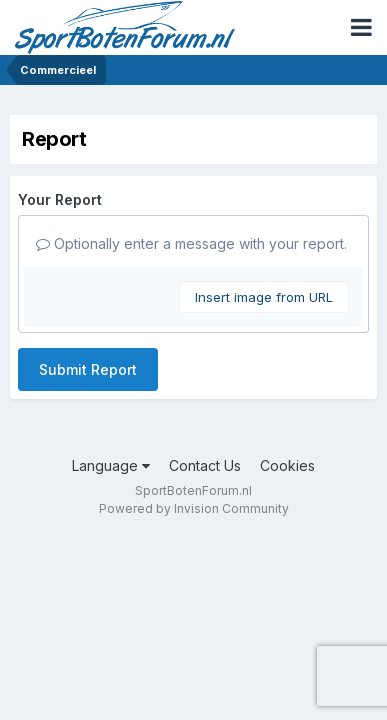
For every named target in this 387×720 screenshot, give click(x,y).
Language (111, 465)
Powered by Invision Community (194, 508)
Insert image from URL (264, 297)
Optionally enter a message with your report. (191, 243)
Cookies (287, 465)
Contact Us (205, 465)
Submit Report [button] (88, 369)
